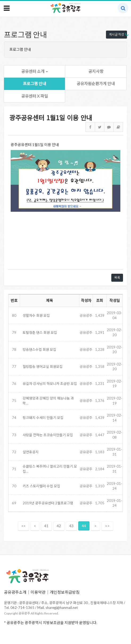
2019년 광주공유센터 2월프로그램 (48, 503)
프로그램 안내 (34, 84)
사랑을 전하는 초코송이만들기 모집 (48, 435)
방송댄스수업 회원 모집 (39, 350)
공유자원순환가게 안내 (96, 84)
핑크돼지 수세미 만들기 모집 (43, 418)
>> (107, 526)
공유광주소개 (15, 592)
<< (23, 526)
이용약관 (38, 592)
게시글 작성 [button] (116, 34)
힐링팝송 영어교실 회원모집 (43, 367)
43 (71, 526)
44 (84, 526)
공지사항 (96, 71)
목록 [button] (117, 278)
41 (46, 526)
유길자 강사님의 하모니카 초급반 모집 (50, 384)
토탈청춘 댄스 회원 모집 (40, 333)
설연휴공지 (31, 452)
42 (59, 526)
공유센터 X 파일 (35, 96)
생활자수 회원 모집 (36, 315)
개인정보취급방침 (65, 592)
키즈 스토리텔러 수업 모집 (41, 486)
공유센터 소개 (35, 71)
